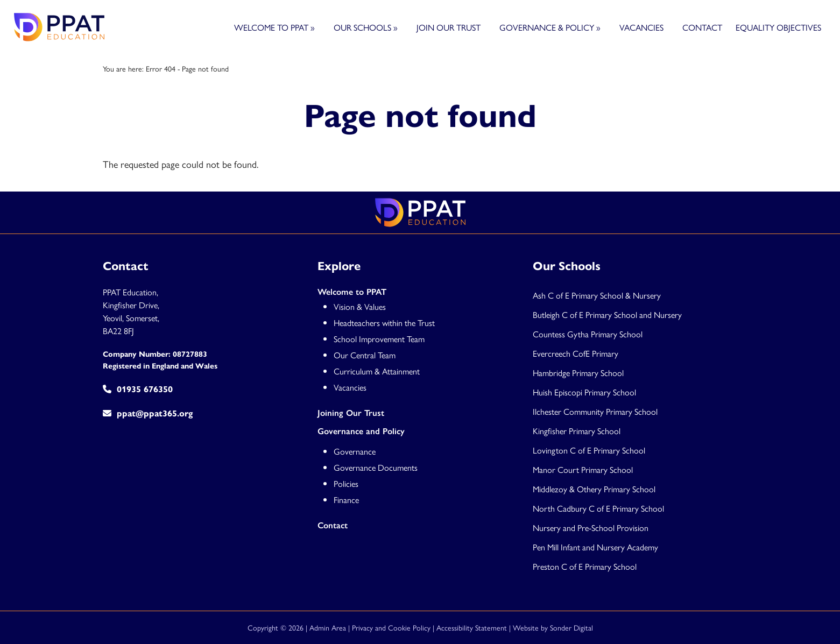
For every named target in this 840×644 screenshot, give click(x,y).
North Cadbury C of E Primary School (598, 508)
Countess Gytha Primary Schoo (587, 334)
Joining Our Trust (351, 413)
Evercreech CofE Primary (577, 353)
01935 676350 (138, 389)
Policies (346, 483)
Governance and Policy (361, 431)
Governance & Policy (550, 27)
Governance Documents (376, 467)
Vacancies (641, 27)
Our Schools (366, 27)
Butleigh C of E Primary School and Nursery (607, 314)
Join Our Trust (449, 27)
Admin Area (328, 627)
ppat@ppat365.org (148, 413)
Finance (346, 500)
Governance (355, 451)
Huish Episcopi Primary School (584, 392)
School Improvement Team (379, 339)
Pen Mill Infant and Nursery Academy (595, 547)
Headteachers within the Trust (384, 323)
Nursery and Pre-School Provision (591, 528)
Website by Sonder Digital (553, 627)
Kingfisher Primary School (577, 431)
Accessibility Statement (472, 627)
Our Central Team (365, 355)
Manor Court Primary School (583, 469)
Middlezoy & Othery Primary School (594, 489)
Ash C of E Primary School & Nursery (597, 295)
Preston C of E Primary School (585, 566)
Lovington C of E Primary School (589, 450)
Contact (702, 27)
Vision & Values (360, 306)
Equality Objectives (778, 27)
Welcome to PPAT (274, 27)
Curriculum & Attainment (377, 371)
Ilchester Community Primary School (595, 411)
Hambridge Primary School (578, 373)
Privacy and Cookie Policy (391, 627)
